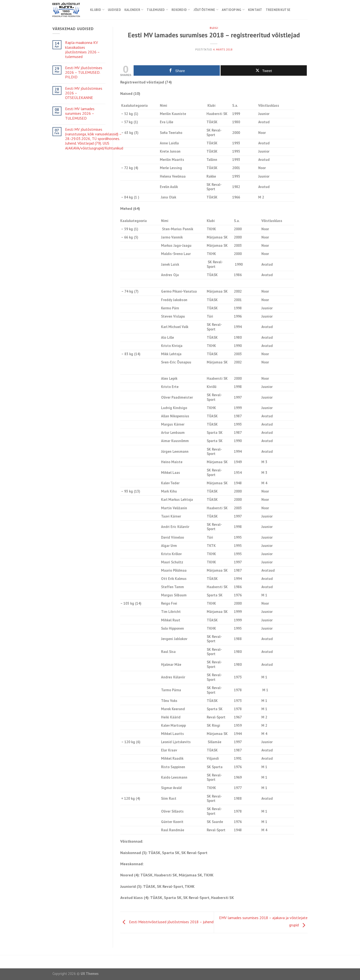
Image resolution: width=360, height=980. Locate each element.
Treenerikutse (278, 10)
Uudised (114, 10)
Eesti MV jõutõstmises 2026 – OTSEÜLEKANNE (84, 93)
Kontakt (255, 10)
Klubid (97, 10)
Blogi (214, 28)
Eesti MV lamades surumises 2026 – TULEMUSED (80, 113)
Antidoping (233, 10)
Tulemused (157, 10)
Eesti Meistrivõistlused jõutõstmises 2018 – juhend (167, 922)
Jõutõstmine (206, 10)
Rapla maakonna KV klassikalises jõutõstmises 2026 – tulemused (82, 50)
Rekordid (181, 10)
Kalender (134, 10)
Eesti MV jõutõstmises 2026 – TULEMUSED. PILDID (84, 72)
